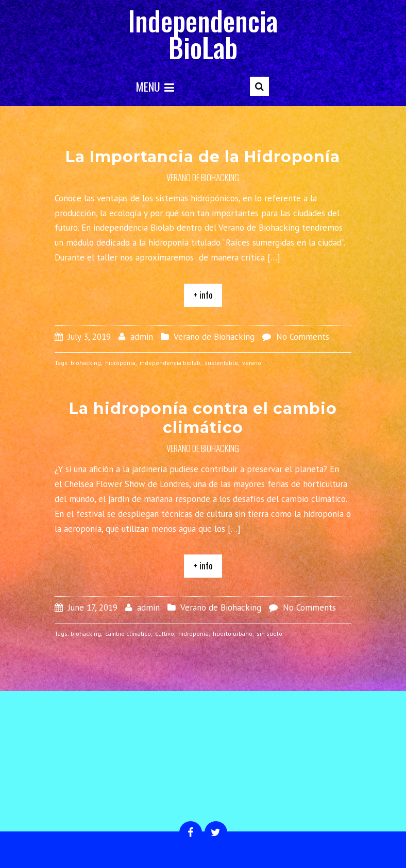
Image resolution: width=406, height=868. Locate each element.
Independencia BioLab (203, 34)
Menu (155, 86)
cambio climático (128, 633)
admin (142, 337)
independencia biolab (170, 363)
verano (252, 363)
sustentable (221, 363)
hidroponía (120, 363)
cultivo (165, 633)
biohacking (86, 363)
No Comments (303, 337)
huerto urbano (233, 633)
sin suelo (269, 633)
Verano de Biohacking (203, 177)
